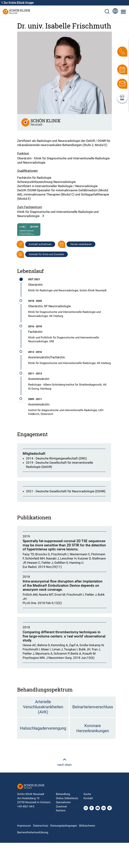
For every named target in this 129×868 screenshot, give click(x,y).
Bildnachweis (87, 826)
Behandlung (63, 794)
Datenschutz (41, 826)
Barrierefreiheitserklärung (33, 832)
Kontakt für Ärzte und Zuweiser (47, 254)
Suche (87, 794)
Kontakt (88, 798)
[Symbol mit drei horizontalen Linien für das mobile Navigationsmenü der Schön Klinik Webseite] (124, 12)
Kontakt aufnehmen (40, 244)
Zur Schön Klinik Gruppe (17, 3)
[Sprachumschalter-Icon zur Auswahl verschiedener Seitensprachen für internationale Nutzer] (115, 12)
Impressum (24, 826)
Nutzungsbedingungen (64, 826)
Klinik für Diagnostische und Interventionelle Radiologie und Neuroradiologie (58, 214)
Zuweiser (61, 806)
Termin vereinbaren (81, 244)
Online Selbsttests (67, 798)
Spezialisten (63, 802)
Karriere (61, 810)
